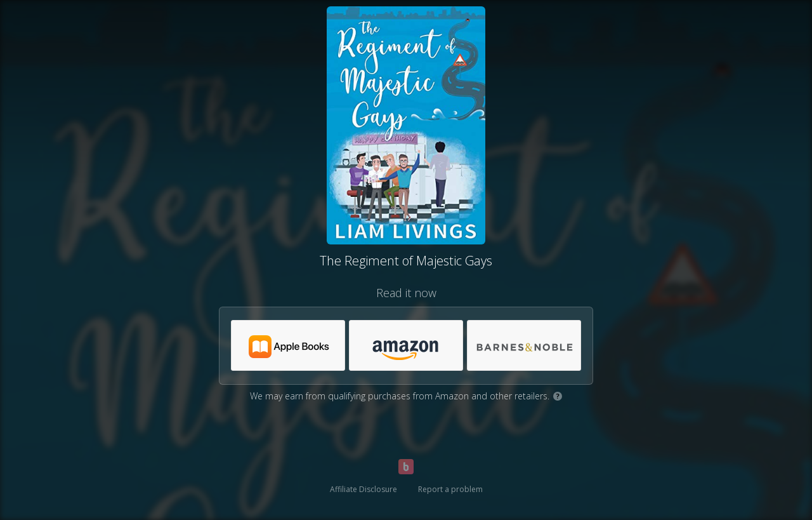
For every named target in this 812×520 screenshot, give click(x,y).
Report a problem (450, 489)
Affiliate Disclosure (363, 489)
